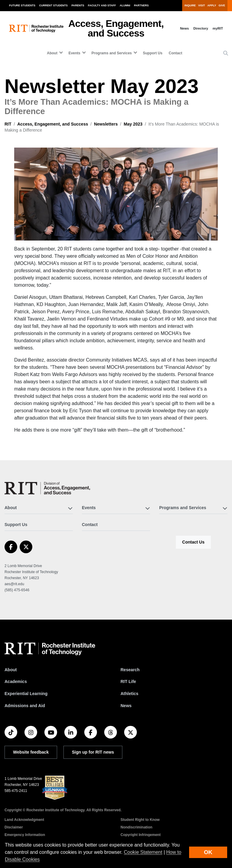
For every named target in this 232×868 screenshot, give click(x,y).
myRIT (218, 28)
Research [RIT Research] (130, 670)
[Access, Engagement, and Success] (47, 488)
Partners (142, 5)
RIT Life (128, 681)
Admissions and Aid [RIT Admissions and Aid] (25, 706)
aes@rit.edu (14, 584)
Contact (175, 53)
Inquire (190, 5)
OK (208, 852)
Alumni (125, 5)
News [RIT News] (126, 706)
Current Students (54, 5)
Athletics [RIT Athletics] (129, 694)
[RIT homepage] (36, 29)
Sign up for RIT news (93, 752)
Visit (201, 5)
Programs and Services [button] (112, 53)
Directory (201, 28)
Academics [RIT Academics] (16, 681)
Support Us (153, 53)
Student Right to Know (140, 820)
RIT (8, 124)
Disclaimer (14, 827)
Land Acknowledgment (24, 820)
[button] (226, 53)
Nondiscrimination (136, 827)
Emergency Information (25, 835)
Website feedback (31, 752)
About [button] (52, 53)
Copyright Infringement (141, 835)
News (184, 28)
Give (222, 5)
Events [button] (74, 53)
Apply (212, 5)
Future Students (22, 5)
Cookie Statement (143, 852)
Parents (78, 5)
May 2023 (133, 124)
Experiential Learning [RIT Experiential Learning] (26, 694)
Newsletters (106, 124)
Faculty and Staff (102, 5)
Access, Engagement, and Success (116, 28)
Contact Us (193, 542)
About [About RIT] (11, 670)
